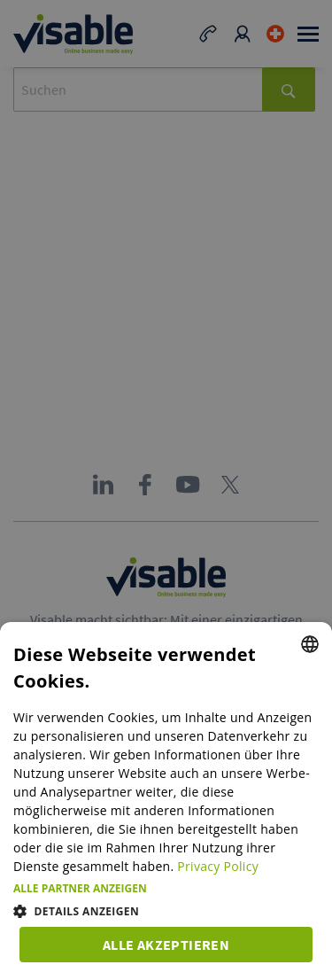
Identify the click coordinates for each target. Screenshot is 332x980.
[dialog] (166, 801)
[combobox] (310, 644)
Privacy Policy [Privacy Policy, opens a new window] (218, 866)
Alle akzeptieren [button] (166, 945)
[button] (166, 889)
